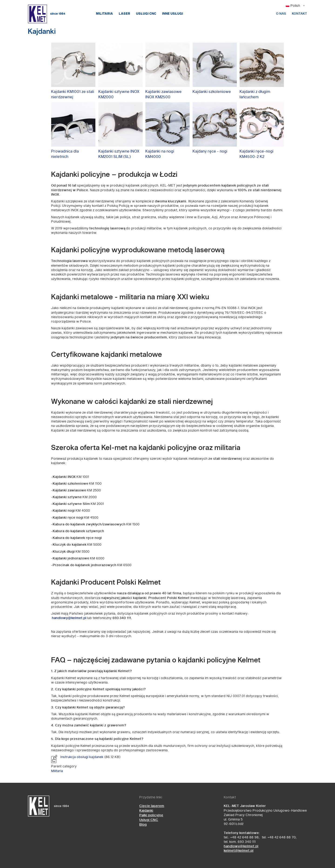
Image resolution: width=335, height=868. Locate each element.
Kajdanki (146, 811)
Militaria (105, 14)
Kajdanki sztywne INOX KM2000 (119, 95)
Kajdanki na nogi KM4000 (160, 154)
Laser (125, 14)
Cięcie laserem (152, 806)
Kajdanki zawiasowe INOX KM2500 (164, 95)
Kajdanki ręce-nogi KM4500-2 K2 (257, 154)
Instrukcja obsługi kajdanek (82, 757)
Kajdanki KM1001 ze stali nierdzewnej (73, 95)
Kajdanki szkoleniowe (212, 92)
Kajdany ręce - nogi (210, 151)
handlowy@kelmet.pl (241, 846)
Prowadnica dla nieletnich (65, 154)
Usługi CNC (146, 14)
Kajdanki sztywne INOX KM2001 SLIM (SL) (119, 154)
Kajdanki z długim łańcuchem (255, 95)
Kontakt (300, 14)
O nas (281, 14)
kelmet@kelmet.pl (239, 851)
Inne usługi (173, 14)
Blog (143, 825)
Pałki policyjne (151, 815)
